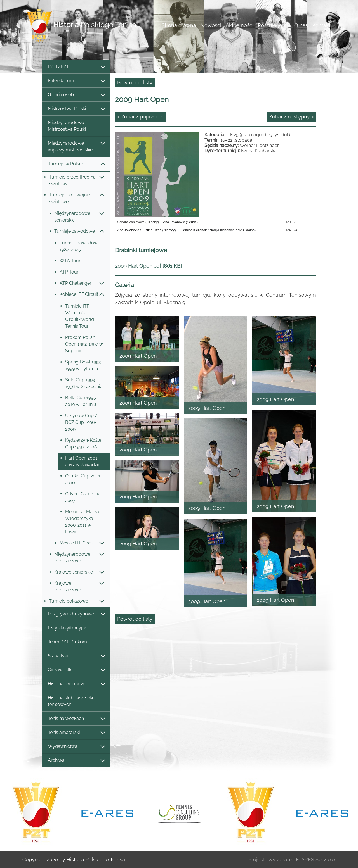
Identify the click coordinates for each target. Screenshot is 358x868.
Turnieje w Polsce (76, 164)
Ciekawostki (76, 670)
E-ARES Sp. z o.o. (316, 859)
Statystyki (76, 656)
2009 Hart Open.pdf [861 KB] (148, 266)
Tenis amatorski (76, 733)
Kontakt (322, 25)
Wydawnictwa (76, 747)
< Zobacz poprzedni (140, 117)
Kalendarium (76, 81)
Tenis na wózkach (76, 719)
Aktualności (240, 25)
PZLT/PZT (76, 67)
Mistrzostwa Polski (76, 109)
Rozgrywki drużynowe (76, 614)
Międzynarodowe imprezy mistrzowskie (76, 147)
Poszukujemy (274, 25)
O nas (301, 25)
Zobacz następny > (291, 117)
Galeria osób (76, 95)
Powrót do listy (135, 83)
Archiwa (76, 761)
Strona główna (179, 25)
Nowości (211, 25)
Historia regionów (76, 684)
